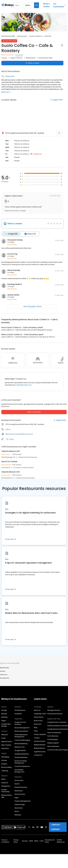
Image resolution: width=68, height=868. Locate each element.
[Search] (37, 5)
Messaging (5, 757)
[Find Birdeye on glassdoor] (46, 827)
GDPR (31, 841)
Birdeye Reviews (40, 744)
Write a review (46, 5)
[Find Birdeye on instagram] (37, 827)
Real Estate (19, 808)
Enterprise (18, 713)
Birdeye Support (53, 743)
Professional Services (55, 713)
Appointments (7, 741)
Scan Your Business (54, 732)
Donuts (3, 671)
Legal (16, 797)
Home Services (20, 794)
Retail (17, 811)
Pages (4, 720)
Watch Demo (39, 717)
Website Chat (20, 747)
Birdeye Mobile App (6, 796)
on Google (11, 242)
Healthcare (18, 790)
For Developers (53, 739)
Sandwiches (5, 678)
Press (36, 731)
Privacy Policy (16, 841)
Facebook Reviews (21, 757)
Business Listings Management (21, 762)
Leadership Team (40, 713)
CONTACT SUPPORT (56, 827)
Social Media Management (19, 771)
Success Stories (40, 741)
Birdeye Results (39, 748)
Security (25, 841)
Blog (36, 727)
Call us (8, 429)
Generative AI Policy (50, 841)
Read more (6, 92)
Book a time (38, 720)
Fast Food (4, 674)
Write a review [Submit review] (32, 63)
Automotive (19, 780)
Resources (38, 724)
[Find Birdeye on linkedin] (33, 827)
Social (3, 738)
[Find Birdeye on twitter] (29, 827)
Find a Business (53, 736)
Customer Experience (22, 766)
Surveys (4, 760)
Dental (17, 784)
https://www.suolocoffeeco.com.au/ (19, 434)
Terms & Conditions (5, 841)
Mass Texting (6, 745)
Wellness (18, 815)
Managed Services (54, 710)
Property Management (23, 801)
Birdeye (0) (30, 234)
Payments (5, 748)
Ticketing (5, 770)
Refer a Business (53, 746)
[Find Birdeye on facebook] (25, 827)
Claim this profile (34, 412)
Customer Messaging (22, 740)
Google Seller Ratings (6, 725)
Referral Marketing (21, 743)
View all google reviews (32, 306)
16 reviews (19, 55)
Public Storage (20, 804)
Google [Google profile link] (10, 439)
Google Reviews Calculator (57, 722)
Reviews (4, 713)
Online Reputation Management (21, 735)
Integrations (6, 786)
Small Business (20, 710)
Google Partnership (5, 790)
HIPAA (36, 841)
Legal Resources (40, 751)
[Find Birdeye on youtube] (42, 827)
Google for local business (20, 723)
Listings (4, 710)
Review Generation (21, 731)
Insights (4, 764)
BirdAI (3, 779)
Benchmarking (6, 767)
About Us (37, 710)
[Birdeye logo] (8, 5)
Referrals (4, 717)
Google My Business (22, 754)
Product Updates (40, 734)
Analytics (5, 782)
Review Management (22, 727)
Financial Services (21, 787)
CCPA (42, 841)
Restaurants (22, 36)
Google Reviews (20, 750)
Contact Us (38, 755)
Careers (37, 738)
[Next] (62, 360)
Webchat (5, 734)
